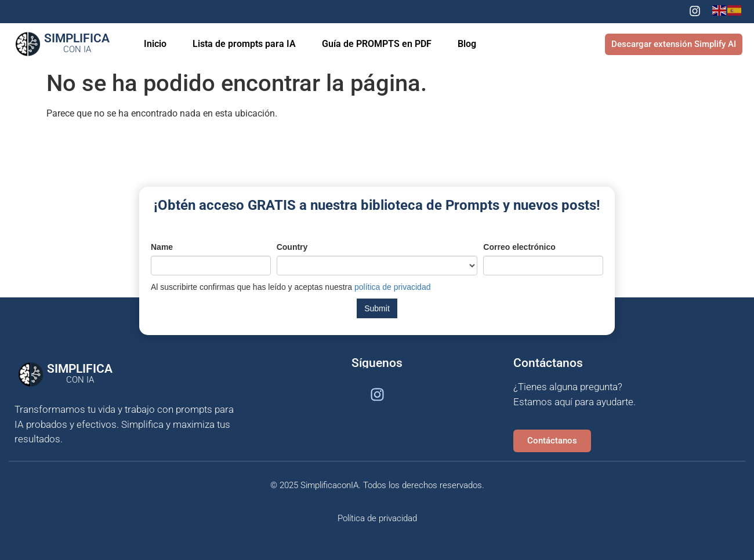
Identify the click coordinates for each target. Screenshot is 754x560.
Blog (467, 44)
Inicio (155, 44)
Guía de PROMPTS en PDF (377, 44)
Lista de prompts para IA (244, 44)
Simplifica (77, 43)
